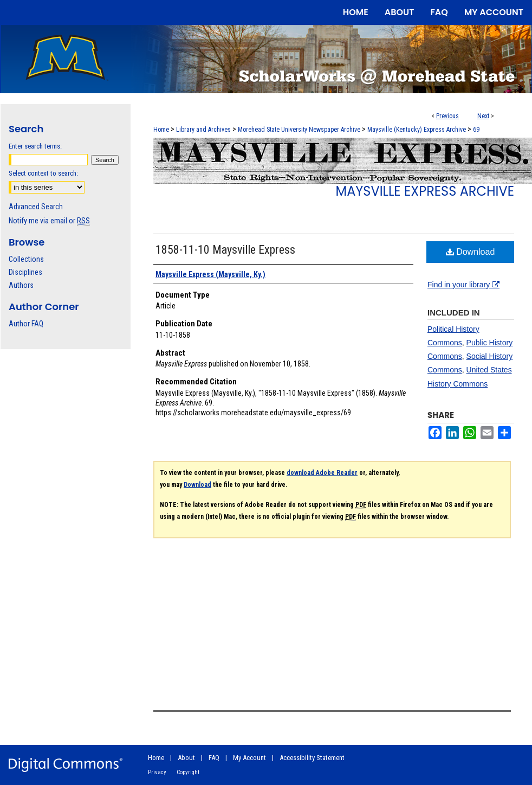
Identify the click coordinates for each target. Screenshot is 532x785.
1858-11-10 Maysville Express (225, 250)
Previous (447, 116)
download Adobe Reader (322, 473)
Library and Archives (203, 130)
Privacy (157, 772)
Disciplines (25, 272)
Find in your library (463, 285)
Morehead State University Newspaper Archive (299, 130)
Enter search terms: (35, 146)
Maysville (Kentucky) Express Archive (417, 130)
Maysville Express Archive (425, 191)
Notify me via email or (49, 221)
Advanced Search (36, 207)
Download (471, 252)
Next (483, 116)
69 (476, 130)
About (186, 758)
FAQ (214, 758)
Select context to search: (43, 173)
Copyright (188, 772)
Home (161, 130)
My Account (249, 758)
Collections (26, 259)
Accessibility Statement (312, 758)
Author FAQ (26, 324)
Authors (21, 285)
